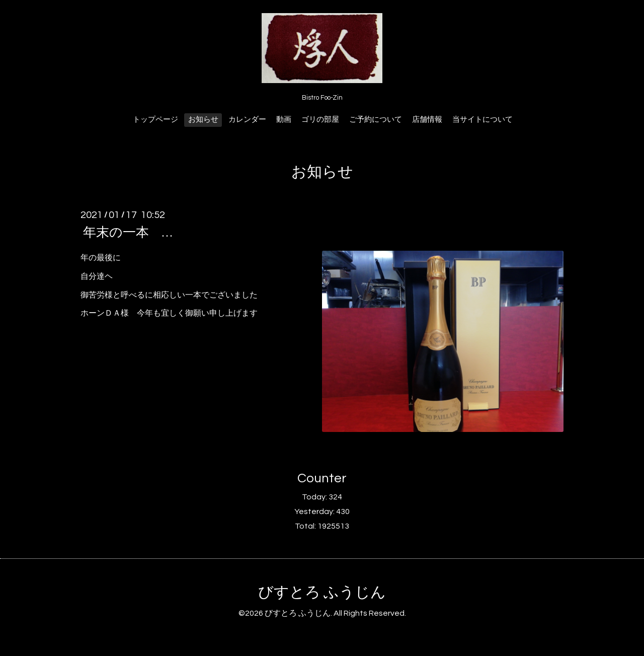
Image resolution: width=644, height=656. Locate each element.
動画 (284, 120)
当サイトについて (482, 120)
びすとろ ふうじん (322, 592)
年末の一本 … (128, 233)
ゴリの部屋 (320, 120)
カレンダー (247, 120)
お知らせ (203, 120)
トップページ (155, 120)
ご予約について (376, 120)
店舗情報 (427, 120)
